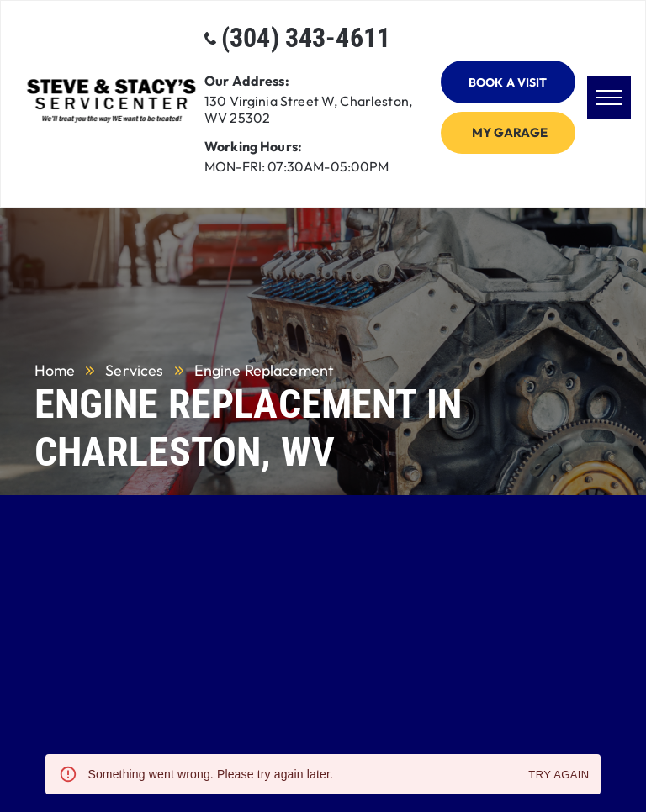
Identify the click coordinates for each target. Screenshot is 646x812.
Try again (559, 775)
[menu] (609, 98)
